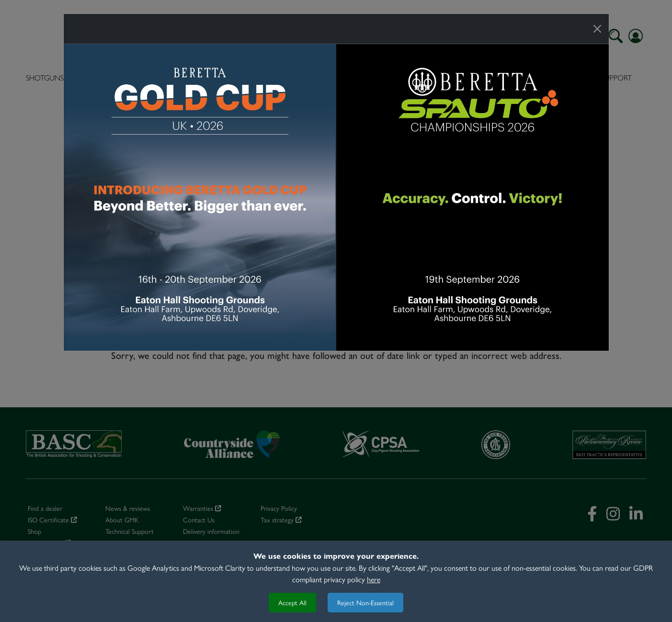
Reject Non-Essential (365, 602)
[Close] (597, 29)
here (374, 579)
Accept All (292, 602)
